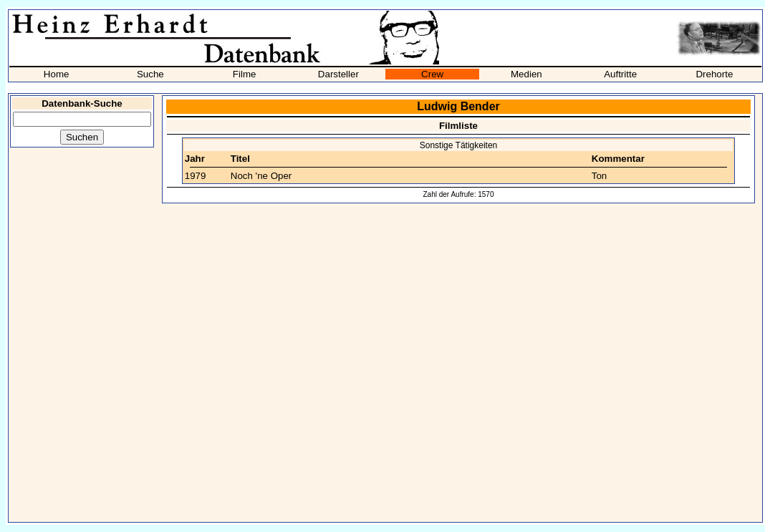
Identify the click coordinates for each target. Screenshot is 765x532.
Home (57, 74)
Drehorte (714, 74)
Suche (150, 74)
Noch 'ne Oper (261, 176)
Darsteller (338, 74)
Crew (432, 74)
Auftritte (620, 74)
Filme (245, 74)
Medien (526, 74)
